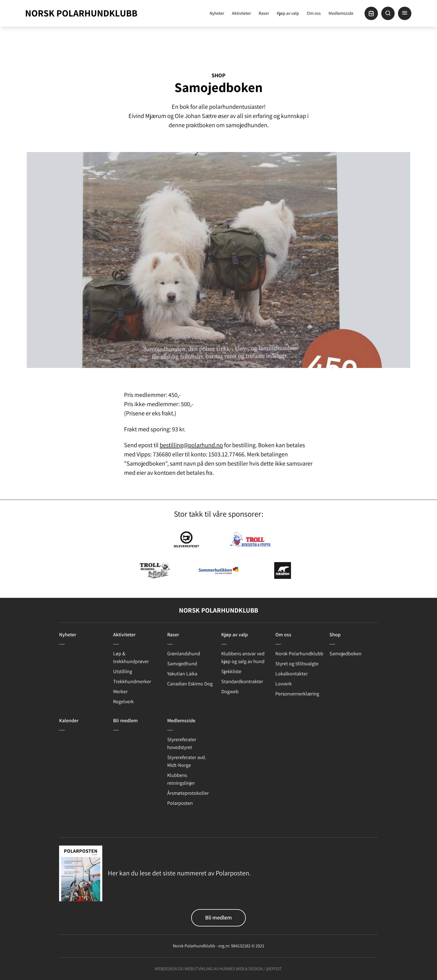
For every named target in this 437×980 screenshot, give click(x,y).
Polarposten (180, 803)
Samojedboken (345, 653)
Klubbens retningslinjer (181, 779)
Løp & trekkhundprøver (131, 657)
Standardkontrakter (242, 681)
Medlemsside (341, 13)
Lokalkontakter (292, 674)
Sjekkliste (231, 671)
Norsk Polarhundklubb (299, 653)
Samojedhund (182, 664)
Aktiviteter (241, 13)
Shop (219, 75)
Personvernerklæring (297, 694)
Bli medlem (125, 720)
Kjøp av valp (288, 13)
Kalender (69, 720)
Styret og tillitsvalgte (297, 664)
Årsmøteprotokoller (188, 793)
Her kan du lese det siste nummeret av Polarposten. (179, 873)
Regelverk (123, 701)
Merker (120, 691)
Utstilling (123, 671)
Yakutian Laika (182, 674)
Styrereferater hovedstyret (182, 743)
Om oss (314, 13)
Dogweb (230, 691)
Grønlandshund (184, 653)
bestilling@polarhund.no (191, 445)
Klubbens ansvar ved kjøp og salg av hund (243, 657)
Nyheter (217, 13)
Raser (264, 13)
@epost (274, 969)
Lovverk (284, 684)
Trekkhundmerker (132, 681)
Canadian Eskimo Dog (190, 684)
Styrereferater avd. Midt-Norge (187, 761)
